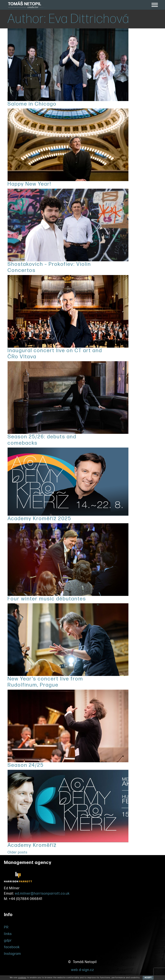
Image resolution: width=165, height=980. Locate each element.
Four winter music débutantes (47, 599)
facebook (12, 947)
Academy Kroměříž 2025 (39, 519)
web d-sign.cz (83, 970)
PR (6, 927)
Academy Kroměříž (32, 845)
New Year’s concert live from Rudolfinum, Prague (45, 682)
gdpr (8, 941)
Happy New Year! (29, 184)
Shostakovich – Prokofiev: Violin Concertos (49, 267)
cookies (22, 978)
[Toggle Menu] (155, 5)
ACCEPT (148, 978)
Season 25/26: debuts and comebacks (42, 440)
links (8, 934)
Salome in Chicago (32, 104)
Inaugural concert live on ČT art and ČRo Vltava (55, 354)
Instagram (12, 954)
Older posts (17, 852)
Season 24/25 (26, 765)
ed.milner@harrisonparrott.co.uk (42, 894)
